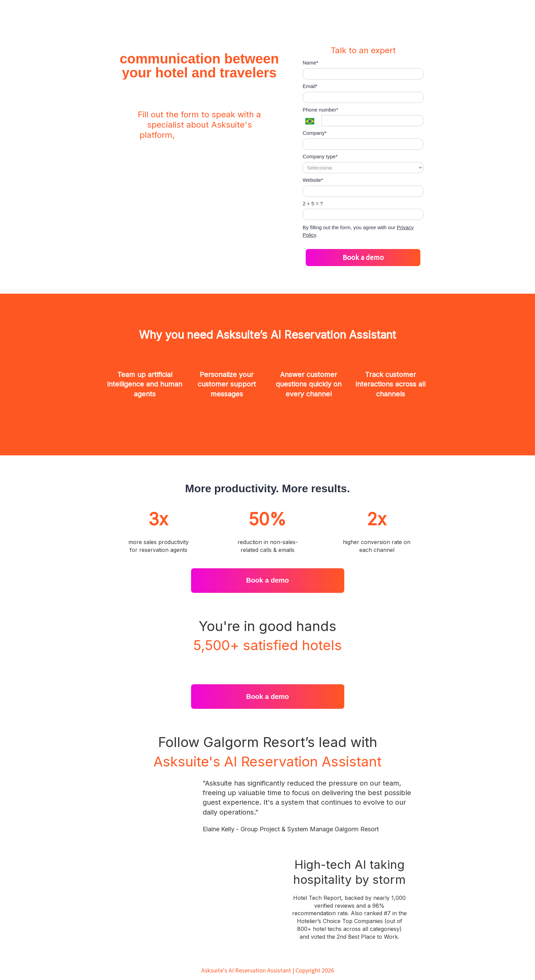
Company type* (320, 156)
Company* (315, 133)
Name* (310, 63)
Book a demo (363, 257)
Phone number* (320, 110)
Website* (313, 180)
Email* (310, 86)
